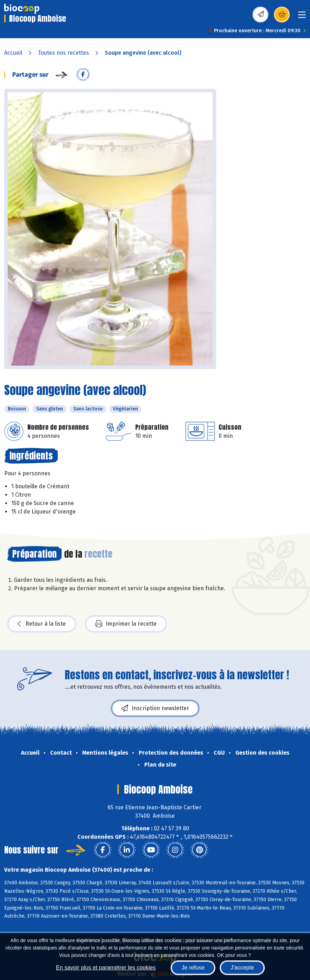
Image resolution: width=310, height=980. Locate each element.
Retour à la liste (42, 624)
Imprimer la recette (126, 624)
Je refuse (193, 968)
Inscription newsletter (155, 708)
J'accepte (242, 968)
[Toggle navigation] (302, 17)
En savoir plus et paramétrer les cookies (106, 968)
